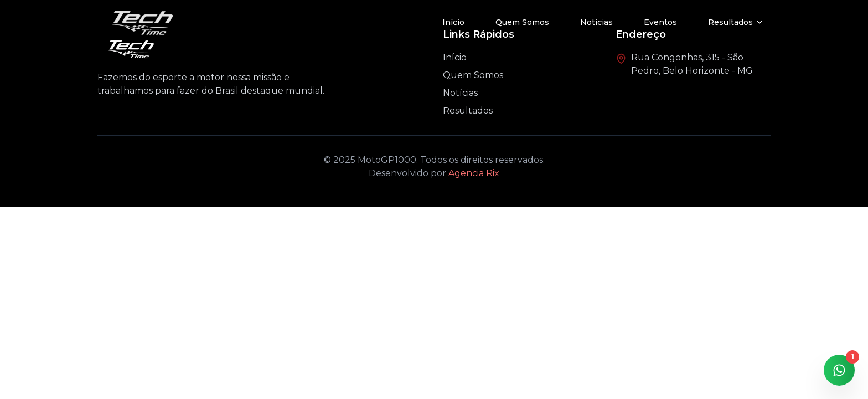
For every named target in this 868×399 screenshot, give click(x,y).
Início (453, 22)
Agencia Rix (474, 173)
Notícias (596, 22)
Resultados (468, 111)
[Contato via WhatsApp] (839, 370)
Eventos (660, 22)
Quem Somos (522, 22)
